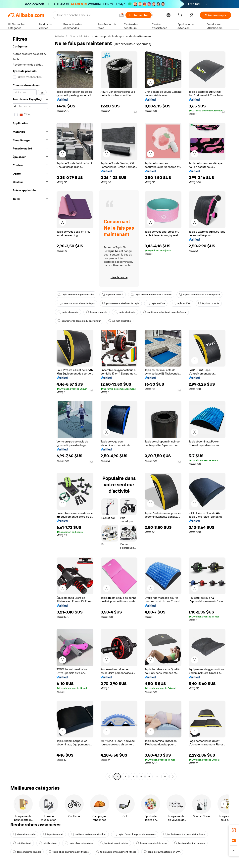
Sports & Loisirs (80, 36)
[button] (121, 15)
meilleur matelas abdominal (89, 834)
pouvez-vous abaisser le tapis (76, 303)
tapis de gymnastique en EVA (162, 852)
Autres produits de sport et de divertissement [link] (123, 36)
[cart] (181, 16)
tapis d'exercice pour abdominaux (135, 834)
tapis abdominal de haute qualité (151, 295)
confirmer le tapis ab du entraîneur (165, 312)
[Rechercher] (139, 15)
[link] (234, 830)
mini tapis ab (22, 843)
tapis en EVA (156, 303)
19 (165, 777)
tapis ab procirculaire (79, 843)
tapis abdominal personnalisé (76, 295)
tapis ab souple (209, 303)
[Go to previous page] (109, 777)
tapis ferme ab (53, 834)
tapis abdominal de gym (151, 843)
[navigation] (30, 407)
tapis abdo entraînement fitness (69, 852)
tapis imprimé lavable (27, 852)
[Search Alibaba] (86, 15)
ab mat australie (120, 321)
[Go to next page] (173, 777)
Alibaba (59, 36)
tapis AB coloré (113, 295)
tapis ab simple (96, 312)
